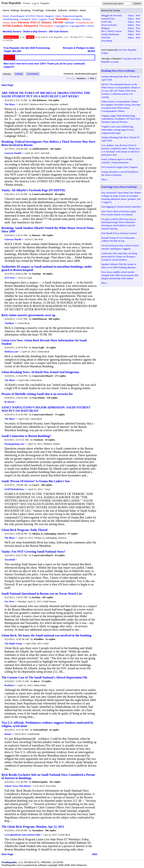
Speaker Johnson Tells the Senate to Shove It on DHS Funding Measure (119, 266)
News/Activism (109, 25)
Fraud (51, 19)
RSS (95, 854)
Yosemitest (38, 830)
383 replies (56, 149)
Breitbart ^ (10, 685)
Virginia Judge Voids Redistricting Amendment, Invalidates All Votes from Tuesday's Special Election (121, 119)
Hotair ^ (9, 734)
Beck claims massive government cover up (28, 315)
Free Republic (11, 3)
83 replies (60, 555)
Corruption (25, 19)
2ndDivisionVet (40, 149)
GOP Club (106, 22)
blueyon (36, 235)
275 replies (60, 376)
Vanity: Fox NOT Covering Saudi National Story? (33, 552)
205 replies (48, 597)
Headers (81, 78)
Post (138, 15)
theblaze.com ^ (12, 352)
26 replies (54, 730)
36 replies (50, 440)
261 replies (55, 782)
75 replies (60, 414)
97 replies (73, 534)
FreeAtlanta (39, 398)
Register (45, 3)
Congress (43, 19)
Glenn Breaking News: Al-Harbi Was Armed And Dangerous (40, 372)
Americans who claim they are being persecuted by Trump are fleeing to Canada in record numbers (119, 256)
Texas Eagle (38, 347)
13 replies (46, 681)
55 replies (51, 639)
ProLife (40, 16)
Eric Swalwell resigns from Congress (120, 167)
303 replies (48, 235)
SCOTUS (30, 16)
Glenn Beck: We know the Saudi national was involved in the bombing (46, 635)
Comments (33, 74)
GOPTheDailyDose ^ (15, 489)
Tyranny (86, 19)
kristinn (36, 597)
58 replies (48, 274)
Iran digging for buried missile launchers (121, 207)
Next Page (7, 85)
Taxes (34, 19)
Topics (131, 15)
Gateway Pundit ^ (14, 153)
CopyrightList (61, 26)
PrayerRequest (17, 16)
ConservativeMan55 (43, 194)
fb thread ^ (10, 402)
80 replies (60, 194)
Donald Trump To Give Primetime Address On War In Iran (118, 239)
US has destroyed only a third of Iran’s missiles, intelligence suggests (120, 247)
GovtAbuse (75, 19)
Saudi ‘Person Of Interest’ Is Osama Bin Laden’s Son (36, 481)
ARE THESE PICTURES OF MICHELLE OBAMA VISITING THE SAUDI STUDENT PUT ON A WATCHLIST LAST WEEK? (46, 95)
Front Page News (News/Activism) (119, 187)
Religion (106, 28)
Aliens (58, 16)
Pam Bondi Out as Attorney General (119, 233)
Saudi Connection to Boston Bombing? (26, 436)
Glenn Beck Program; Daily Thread (24, 530)
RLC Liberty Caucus (112, 31)
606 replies (54, 319)
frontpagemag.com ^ (15, 444)
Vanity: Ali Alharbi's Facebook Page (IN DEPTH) (33, 190)
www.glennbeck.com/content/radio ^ (23, 835)
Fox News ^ (11, 601)
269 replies (47, 485)
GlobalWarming (10, 19)
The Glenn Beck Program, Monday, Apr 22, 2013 (33, 827)
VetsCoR (106, 37)
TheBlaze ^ (10, 323)
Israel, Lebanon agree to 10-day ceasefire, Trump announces (117, 161)
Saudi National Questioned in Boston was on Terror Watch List (42, 594)
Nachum (36, 274)
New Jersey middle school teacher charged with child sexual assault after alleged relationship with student (120, 275)
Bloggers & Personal (112, 15)
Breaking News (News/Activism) (118, 71)
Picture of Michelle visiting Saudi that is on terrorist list (37, 394)
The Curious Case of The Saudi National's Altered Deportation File (44, 677)
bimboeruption (40, 782)
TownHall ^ (11, 560)
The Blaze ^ (11, 104)
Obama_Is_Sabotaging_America (49, 534)
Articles (7, 74)
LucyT (36, 485)
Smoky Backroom (110, 34)
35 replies (51, 347)
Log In (35, 3)
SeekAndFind (40, 730)
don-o (37, 681)
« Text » (92, 78)
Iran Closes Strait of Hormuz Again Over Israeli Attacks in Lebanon (119, 213)
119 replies (54, 100)
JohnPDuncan (39, 319)
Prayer (6, 16)
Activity (19, 74)
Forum (27, 3)
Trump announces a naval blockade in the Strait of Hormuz (120, 173)
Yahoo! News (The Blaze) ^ (19, 786)
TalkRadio (69, 23)
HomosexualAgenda (72, 16)
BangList (49, 16)
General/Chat (108, 19)
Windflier (39, 639)
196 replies (51, 830)
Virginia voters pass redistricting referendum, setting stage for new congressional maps (118, 130)
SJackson (38, 440)
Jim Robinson (39, 100)
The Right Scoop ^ (14, 643)
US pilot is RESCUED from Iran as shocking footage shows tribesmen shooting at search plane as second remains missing (119, 224)
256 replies (52, 398)
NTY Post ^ (11, 278)
